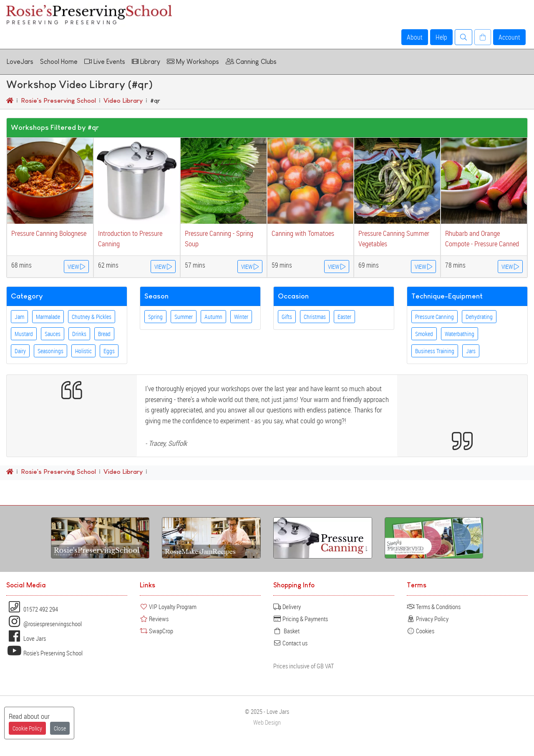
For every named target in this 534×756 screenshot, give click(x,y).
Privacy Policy (428, 619)
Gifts (287, 317)
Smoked (424, 334)
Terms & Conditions (434, 607)
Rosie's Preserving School (44, 653)
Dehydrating (479, 317)
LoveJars (20, 62)
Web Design (267, 722)
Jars (471, 351)
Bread (104, 334)
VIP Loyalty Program (168, 607)
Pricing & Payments (301, 619)
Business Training (435, 351)
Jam (19, 317)
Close (60, 728)
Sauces (53, 334)
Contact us (290, 643)
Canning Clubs (251, 62)
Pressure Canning (435, 317)
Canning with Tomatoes (303, 233)
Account (509, 37)
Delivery (287, 607)
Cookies (421, 631)
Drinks (79, 334)
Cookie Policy (27, 728)
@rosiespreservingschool (44, 624)
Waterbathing (460, 334)
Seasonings (50, 351)
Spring (155, 317)
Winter (241, 317)
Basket (286, 631)
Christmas (315, 317)
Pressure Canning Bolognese (49, 233)
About (415, 37)
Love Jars (26, 638)
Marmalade (48, 317)
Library (146, 62)
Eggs (109, 351)
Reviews (154, 619)
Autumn (213, 317)
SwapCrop (156, 631)
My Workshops (193, 62)
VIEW (76, 267)
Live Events (105, 62)
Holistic (83, 351)
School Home (59, 62)
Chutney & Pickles (92, 317)
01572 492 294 (32, 609)
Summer (184, 317)
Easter (344, 317)
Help (441, 37)
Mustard (24, 334)
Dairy (20, 351)
